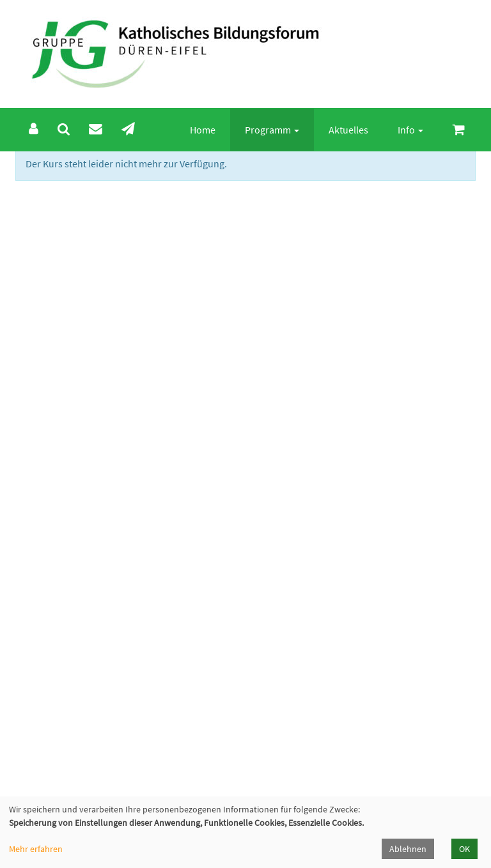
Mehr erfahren (36, 849)
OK (464, 849)
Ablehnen (408, 849)
